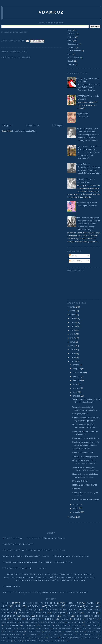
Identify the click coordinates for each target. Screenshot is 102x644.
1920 (4, 606)
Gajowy (92, 619)
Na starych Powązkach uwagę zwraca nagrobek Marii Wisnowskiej (46, 593)
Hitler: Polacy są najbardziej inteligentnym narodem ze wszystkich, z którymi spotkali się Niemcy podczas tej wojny (88, 224)
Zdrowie (71, 64)
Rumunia (90, 613)
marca (76, 504)
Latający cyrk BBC (80, 414)
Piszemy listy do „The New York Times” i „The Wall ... (36, 550)
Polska (91, 607)
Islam (45, 635)
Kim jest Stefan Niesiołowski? (46, 538)
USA (43, 638)
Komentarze (76, 261)
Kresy (81, 635)
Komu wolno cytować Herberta (85, 438)
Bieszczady (9, 616)
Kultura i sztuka (74, 51)
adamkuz (51, 12)
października (79, 373)
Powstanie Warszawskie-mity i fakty (26, 556)
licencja (6, 641)
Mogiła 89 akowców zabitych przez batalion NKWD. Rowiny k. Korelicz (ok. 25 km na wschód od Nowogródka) (88, 152)
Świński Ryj (60, 641)
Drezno (17, 619)
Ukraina (71, 34)
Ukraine (53, 638)
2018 (73, 334)
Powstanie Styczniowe (32, 613)
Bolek (77, 619)
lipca (75, 384)
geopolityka (93, 622)
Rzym (35, 638)
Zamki (91, 603)
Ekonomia (44, 629)
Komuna (46, 625)
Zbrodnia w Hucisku (81, 449)
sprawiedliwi (34, 632)
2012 (73, 357)
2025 (73, 307)
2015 (73, 346)
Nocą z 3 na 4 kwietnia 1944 (85, 485)
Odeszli (42, 568)
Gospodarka (73, 44)
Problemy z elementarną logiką (86, 499)
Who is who (75, 622)
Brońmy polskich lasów (18, 544)
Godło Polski (11, 587)
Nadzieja (61, 625)
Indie (76, 629)
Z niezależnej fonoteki (18, 568)
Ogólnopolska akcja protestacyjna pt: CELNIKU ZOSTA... (39, 562)
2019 (73, 330)
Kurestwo (33, 619)
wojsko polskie (54, 632)
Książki (71, 61)
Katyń (56, 635)
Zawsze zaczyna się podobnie (85, 457)
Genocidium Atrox (39, 603)
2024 (73, 311)
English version (62, 629)
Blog (69, 30)
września (77, 376)
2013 (73, 354)
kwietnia (77, 396)
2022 (73, 319)
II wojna (32, 635)
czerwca (77, 388)
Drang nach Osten (80, 481)
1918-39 (75, 613)
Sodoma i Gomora (30, 622)
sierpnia (77, 380)
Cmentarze (8, 610)
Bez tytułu (77, 489)
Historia (71, 37)
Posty (73, 256)
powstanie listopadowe (38, 641)
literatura (12, 625)
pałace (18, 641)
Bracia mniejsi (74, 57)
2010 (73, 517)
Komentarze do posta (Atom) (25, 131)
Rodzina (50, 619)
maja (75, 392)
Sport (70, 54)
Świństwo (59, 613)
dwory (77, 638)
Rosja (26, 616)
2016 (73, 342)
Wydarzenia (8, 628)
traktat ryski (27, 628)
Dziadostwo (30, 610)
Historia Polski (46, 616)
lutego (76, 508)
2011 (73, 361)
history (19, 632)
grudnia (76, 365)
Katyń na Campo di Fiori (83, 453)
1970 (81, 632)
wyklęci (70, 632)
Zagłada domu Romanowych (71, 556)
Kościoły (34, 606)
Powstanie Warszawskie (61, 610)
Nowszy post (7, 126)
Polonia (92, 625)
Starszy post (58, 126)
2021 (73, 322)
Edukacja (71, 47)
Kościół (68, 635)
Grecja (18, 635)
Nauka (64, 619)
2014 (73, 350)
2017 (73, 338)
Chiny (80, 616)
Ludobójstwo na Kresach (15, 638)
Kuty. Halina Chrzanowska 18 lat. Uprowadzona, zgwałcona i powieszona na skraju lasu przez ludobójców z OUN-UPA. (87, 135)
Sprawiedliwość (54, 622)
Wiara (70, 41)
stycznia (77, 512)
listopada (77, 369)
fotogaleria (91, 638)
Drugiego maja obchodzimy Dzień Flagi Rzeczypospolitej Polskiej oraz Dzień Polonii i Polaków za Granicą (87, 84)
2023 (73, 315)
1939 (18, 606)
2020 (73, 326)
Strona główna (32, 126)
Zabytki (54, 606)
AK (88, 632)
